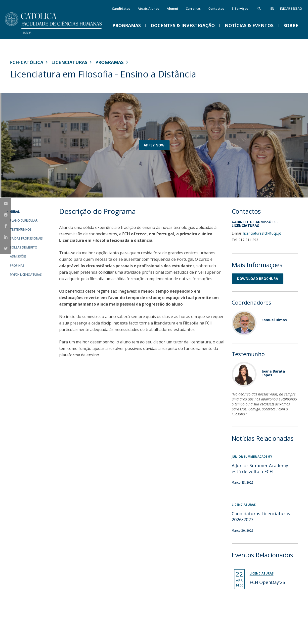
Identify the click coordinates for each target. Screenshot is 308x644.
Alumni (172, 8)
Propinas (17, 266)
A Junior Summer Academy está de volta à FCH (260, 468)
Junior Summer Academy (252, 457)
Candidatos (121, 8)
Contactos (216, 8)
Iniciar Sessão (291, 9)
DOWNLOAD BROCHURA (258, 279)
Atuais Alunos (148, 8)
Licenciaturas (69, 62)
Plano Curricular (24, 221)
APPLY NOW (154, 145)
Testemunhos (21, 229)
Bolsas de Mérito (24, 247)
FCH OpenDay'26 (267, 582)
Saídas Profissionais (26, 238)
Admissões (18, 256)
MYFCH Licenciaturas (26, 275)
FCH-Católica (27, 62)
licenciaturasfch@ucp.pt (262, 233)
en (272, 9)
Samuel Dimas (274, 320)
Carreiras (193, 8)
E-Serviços (240, 8)
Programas (109, 62)
